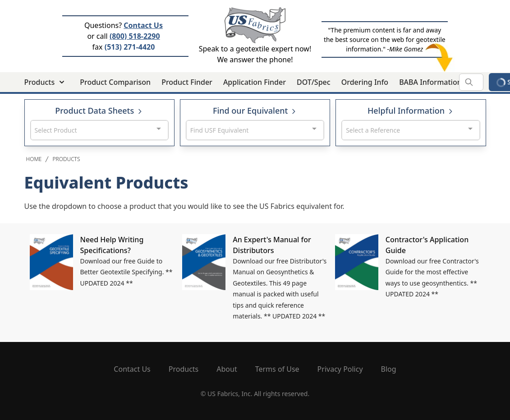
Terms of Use (277, 369)
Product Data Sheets (99, 111)
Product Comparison (115, 82)
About (227, 369)
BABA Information (430, 82)
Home (34, 159)
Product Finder (187, 82)
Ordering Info (365, 82)
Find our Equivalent (255, 111)
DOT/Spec (314, 82)
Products (66, 159)
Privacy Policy (340, 369)
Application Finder (255, 82)
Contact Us (143, 25)
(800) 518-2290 (135, 36)
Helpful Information (411, 111)
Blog (389, 369)
